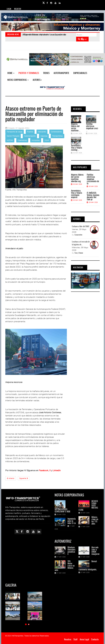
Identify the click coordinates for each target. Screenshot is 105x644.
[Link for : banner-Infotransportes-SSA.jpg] (52, 17)
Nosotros (68, 640)
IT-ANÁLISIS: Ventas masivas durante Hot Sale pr (93, 196)
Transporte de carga (15, 132)
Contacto (95, 640)
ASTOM (10, 140)
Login (9, 9)
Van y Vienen (79, 253)
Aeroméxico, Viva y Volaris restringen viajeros (77, 194)
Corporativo (78, 235)
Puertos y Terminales (29, 73)
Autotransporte (61, 73)
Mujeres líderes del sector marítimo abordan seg (77, 178)
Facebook (44, 470)
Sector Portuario (13, 136)
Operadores (22, 140)
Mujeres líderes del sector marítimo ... (76, 127)
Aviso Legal (84, 640)
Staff (75, 640)
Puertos (30, 132)
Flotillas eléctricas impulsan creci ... (92, 127)
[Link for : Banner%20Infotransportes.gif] (52, 27)
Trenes (46, 73)
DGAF (47, 140)
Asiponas (44, 136)
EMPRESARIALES (80, 73)
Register (18, 9)
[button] (26, 624)
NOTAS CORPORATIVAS (18, 80)
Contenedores (56, 132)
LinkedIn (57, 470)
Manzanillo (42, 132)
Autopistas (36, 140)
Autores (37, 80)
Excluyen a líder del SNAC (81, 227)
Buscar (82, 39)
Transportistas (57, 136)
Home (11, 73)
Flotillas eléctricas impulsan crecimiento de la (93, 179)
